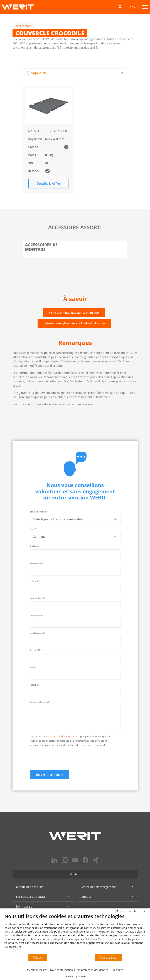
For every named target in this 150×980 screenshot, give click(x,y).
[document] (75, 933)
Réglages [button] (118, 970)
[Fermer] (145, 911)
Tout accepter (108, 958)
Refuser (38, 958)
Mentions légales (37, 970)
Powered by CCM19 (75, 976)
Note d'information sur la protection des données (80, 970)
